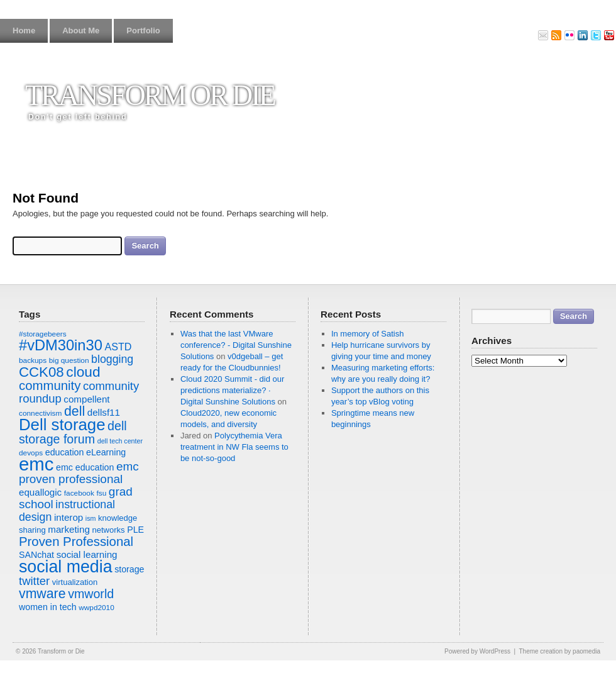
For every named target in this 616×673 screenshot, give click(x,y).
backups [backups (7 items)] (33, 360)
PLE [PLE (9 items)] (135, 530)
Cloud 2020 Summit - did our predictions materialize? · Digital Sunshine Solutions (232, 390)
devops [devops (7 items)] (31, 453)
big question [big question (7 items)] (69, 360)
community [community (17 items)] (50, 386)
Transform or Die (150, 95)
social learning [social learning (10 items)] (87, 554)
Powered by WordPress (477, 651)
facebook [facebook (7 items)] (79, 493)
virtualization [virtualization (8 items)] (75, 582)
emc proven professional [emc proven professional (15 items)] (79, 473)
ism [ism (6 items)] (91, 518)
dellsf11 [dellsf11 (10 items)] (104, 412)
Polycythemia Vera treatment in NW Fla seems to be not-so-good (234, 447)
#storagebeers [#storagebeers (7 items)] (43, 334)
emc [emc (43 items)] (36, 464)
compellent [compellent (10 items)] (86, 399)
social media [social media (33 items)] (66, 567)
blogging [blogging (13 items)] (112, 359)
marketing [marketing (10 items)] (69, 529)
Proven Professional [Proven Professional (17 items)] (76, 542)
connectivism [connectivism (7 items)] (40, 413)
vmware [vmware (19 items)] (42, 594)
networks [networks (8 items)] (108, 530)
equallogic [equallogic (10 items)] (40, 492)
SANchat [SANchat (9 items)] (36, 555)
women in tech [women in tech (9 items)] (48, 607)
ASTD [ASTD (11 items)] (118, 347)
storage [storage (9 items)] (129, 569)
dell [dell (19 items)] (74, 411)
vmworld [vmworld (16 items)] (91, 594)
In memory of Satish (368, 334)
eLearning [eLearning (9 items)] (106, 452)
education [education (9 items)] (65, 452)
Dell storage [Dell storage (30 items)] (62, 425)
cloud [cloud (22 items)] (83, 372)
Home (24, 31)
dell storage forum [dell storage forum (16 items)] (73, 432)
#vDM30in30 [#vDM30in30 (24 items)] (61, 345)
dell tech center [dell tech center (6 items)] (120, 441)
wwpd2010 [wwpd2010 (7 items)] (96, 608)
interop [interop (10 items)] (69, 517)
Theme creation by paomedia (559, 651)
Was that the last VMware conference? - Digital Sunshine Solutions (236, 345)
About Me (81, 31)
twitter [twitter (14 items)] (34, 581)
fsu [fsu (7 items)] (101, 493)
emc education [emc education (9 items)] (85, 467)
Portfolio (143, 31)
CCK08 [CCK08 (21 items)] (41, 372)
